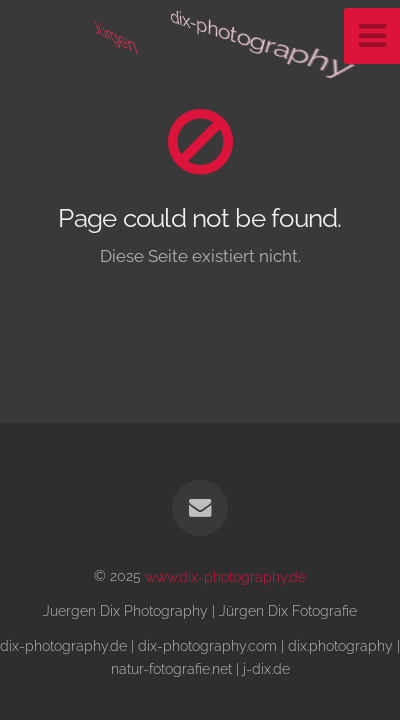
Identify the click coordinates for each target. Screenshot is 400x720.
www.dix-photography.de (225, 575)
